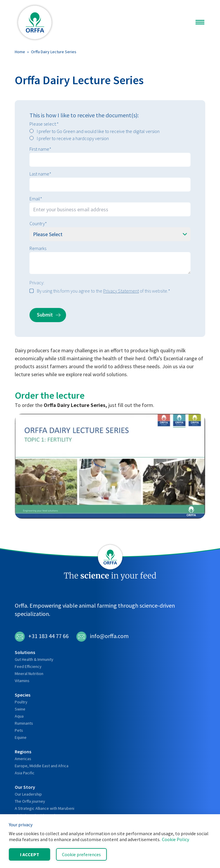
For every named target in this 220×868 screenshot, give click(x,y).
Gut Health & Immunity (34, 659)
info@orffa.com (102, 637)
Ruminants (24, 723)
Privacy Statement (121, 291)
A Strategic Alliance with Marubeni (45, 808)
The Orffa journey (30, 801)
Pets (19, 730)
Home (20, 52)
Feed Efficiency (28, 666)
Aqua (19, 716)
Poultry (21, 702)
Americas (23, 759)
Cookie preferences (81, 854)
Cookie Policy (175, 839)
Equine (21, 737)
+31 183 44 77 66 (42, 637)
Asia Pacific (25, 773)
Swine (20, 709)
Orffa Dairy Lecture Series (54, 52)
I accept (30, 854)
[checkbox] (110, 135)
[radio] (110, 131)
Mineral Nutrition (29, 674)
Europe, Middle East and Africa (42, 766)
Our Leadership (28, 794)
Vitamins (22, 681)
